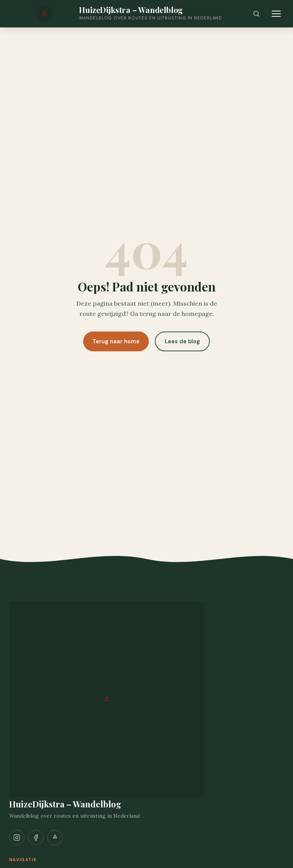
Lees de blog (182, 341)
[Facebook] (36, 838)
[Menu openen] (276, 14)
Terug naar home (116, 341)
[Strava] (55, 838)
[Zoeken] (256, 14)
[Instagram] (17, 838)
